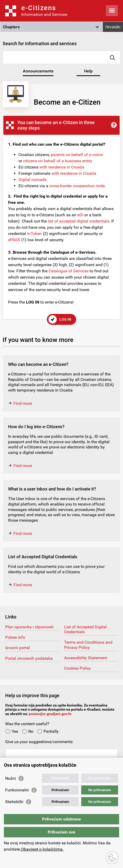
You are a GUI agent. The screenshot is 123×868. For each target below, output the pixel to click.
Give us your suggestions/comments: (39, 742)
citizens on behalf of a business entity (58, 161)
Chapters (11, 27)
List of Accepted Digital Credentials (43, 557)
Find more (23, 403)
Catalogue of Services (69, 271)
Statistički (14, 802)
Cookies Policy (77, 668)
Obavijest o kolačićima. (42, 849)
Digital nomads (32, 180)
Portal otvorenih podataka (29, 658)
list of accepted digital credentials (78, 221)
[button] (51, 27)
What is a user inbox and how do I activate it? (52, 489)
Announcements (38, 71)
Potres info (15, 637)
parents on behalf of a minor (77, 155)
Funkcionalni (17, 790)
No (28, 731)
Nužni (11, 778)
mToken (34, 234)
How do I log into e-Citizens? (36, 427)
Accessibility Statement (86, 658)
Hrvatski (113, 27)
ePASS (14, 240)
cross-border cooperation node (77, 186)
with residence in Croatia (62, 167)
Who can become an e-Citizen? (38, 364)
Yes (12, 731)
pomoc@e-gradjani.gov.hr (50, 714)
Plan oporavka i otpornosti (29, 627)
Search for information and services (40, 43)
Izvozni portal (18, 648)
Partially (48, 731)
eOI (80, 215)
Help (88, 71)
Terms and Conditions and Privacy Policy (88, 645)
